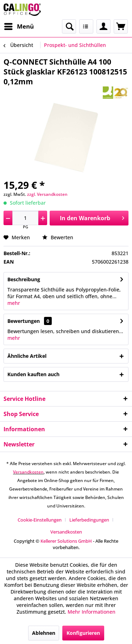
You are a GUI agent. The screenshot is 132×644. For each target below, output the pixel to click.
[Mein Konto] (103, 26)
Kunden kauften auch (33, 374)
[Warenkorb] (121, 26)
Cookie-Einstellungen (40, 520)
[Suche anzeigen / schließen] (69, 26)
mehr (14, 303)
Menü (19, 26)
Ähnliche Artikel (27, 356)
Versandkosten (28, 472)
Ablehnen (44, 633)
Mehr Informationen (92, 612)
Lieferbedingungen (89, 520)
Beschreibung (24, 279)
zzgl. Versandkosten (47, 194)
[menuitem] (19, 26)
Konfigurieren (83, 633)
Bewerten (58, 237)
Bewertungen (24, 321)
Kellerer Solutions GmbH (66, 541)
